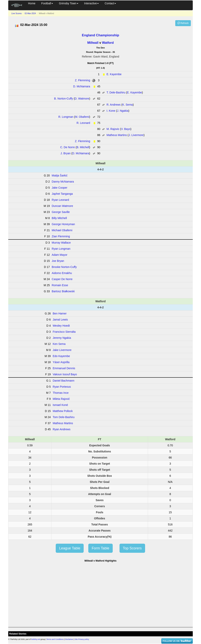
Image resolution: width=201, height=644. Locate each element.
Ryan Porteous (62, 387)
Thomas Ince (61, 393)
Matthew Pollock (63, 411)
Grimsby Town (69, 3)
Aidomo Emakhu (62, 273)
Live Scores (16, 13)
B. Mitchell (83, 147)
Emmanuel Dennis (64, 368)
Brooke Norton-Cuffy (64, 267)
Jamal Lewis (60, 320)
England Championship (100, 35)
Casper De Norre (62, 279)
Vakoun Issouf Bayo (65, 374)
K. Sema (128, 105)
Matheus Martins (117, 135)
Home (32, 3)
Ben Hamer (60, 313)
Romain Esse (60, 285)
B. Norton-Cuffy (64, 99)
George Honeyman (63, 224)
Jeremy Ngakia (62, 338)
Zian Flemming (61, 236)
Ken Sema (59, 344)
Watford (108, 43)
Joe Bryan (58, 261)
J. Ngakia (123, 111)
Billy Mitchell (59, 218)
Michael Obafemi (62, 230)
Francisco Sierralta (64, 332)
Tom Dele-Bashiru (63, 417)
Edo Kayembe (61, 356)
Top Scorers (132, 548)
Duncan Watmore (62, 206)
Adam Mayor (60, 255)
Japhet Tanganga (62, 194)
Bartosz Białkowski (63, 291)
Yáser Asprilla (61, 362)
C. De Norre (68, 147)
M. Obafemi (82, 117)
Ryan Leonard (60, 200)
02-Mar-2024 (30, 13)
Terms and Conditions (55, 639)
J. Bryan (65, 153)
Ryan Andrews (61, 429)
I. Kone (111, 111)
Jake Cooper (60, 188)
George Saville (61, 212)
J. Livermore (136, 135)
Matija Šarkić (60, 175)
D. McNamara (82, 86)
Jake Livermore (62, 350)
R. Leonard (83, 123)
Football (47, 3)
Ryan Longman (61, 249)
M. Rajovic (113, 129)
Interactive (92, 3)
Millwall (93, 43)
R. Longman (66, 117)
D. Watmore (82, 99)
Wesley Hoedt (61, 326)
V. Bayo (126, 129)
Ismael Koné (60, 405)
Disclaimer (69, 639)
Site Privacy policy (82, 639)
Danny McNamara (63, 182)
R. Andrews (114, 105)
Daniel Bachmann (63, 381)
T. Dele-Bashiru (116, 92)
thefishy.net (36, 639)
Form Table (100, 548)
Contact (110, 3)
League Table (70, 548)
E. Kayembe (114, 74)
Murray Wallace (61, 243)
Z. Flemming (82, 80)
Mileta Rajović (61, 399)
